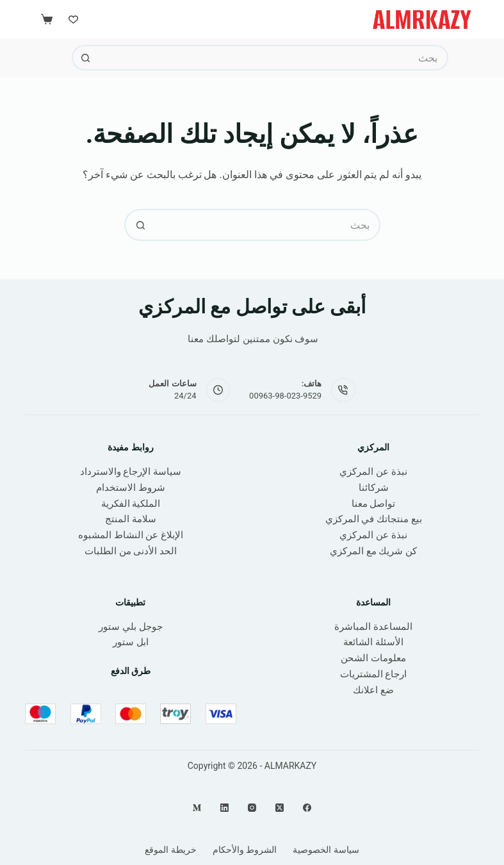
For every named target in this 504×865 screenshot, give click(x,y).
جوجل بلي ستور (130, 627)
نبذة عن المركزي (373, 472)
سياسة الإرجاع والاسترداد (131, 472)
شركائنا (374, 488)
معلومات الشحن (373, 658)
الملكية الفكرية (131, 504)
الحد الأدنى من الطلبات (131, 551)
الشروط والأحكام (245, 850)
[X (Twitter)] (280, 808)
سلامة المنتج (131, 519)
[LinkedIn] (224, 808)
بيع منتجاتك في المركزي (374, 519)
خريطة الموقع (170, 850)
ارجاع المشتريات (374, 674)
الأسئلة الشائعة (373, 642)
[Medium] (197, 808)
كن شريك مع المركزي (373, 551)
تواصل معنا (374, 504)
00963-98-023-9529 (285, 396)
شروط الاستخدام (131, 488)
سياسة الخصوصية (326, 850)
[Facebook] (307, 808)
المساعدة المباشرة (373, 627)
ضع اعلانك (373, 690)
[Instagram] (252, 808)
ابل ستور (131, 642)
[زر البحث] (85, 58)
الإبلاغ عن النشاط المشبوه (131, 535)
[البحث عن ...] (273, 58)
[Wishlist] (73, 20)
